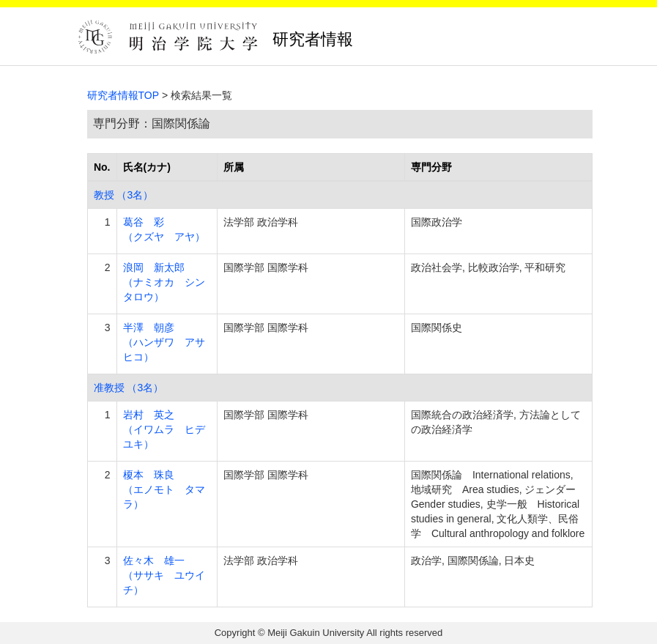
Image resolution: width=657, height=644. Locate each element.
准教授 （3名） (129, 388)
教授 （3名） (124, 195)
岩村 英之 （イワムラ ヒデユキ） (164, 429)
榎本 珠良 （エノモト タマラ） (164, 489)
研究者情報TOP (123, 95)
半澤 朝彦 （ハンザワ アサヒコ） (164, 342)
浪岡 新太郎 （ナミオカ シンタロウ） (164, 282)
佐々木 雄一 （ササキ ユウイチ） (164, 575)
